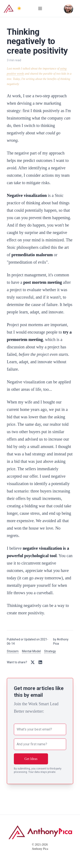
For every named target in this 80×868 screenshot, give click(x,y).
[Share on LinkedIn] (40, 662)
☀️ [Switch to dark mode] (19, 8)
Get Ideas (31, 759)
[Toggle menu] (40, 8)
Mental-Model (31, 651)
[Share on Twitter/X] (33, 662)
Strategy (50, 651)
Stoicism (13, 651)
